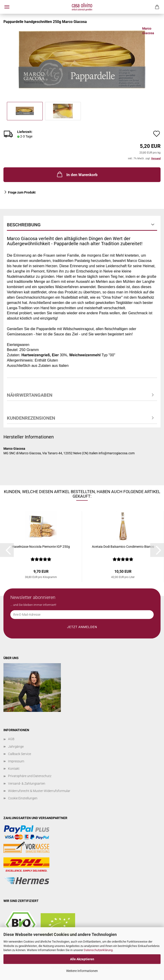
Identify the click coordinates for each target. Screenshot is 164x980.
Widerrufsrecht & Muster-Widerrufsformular (39, 791)
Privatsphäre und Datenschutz (30, 776)
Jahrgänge (16, 747)
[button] (7, 550)
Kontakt (14, 769)
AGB (11, 739)
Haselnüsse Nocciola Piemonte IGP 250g (41, 547)
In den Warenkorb (77, 174)
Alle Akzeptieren (82, 959)
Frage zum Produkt (22, 192)
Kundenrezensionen (31, 418)
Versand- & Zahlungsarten (27, 783)
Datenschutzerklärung (98, 950)
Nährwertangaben (30, 395)
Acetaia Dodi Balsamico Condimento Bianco (123, 547)
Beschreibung (24, 225)
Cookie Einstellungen (23, 798)
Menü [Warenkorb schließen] (7, 7)
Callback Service (20, 754)
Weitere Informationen (82, 971)
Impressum (16, 761)
